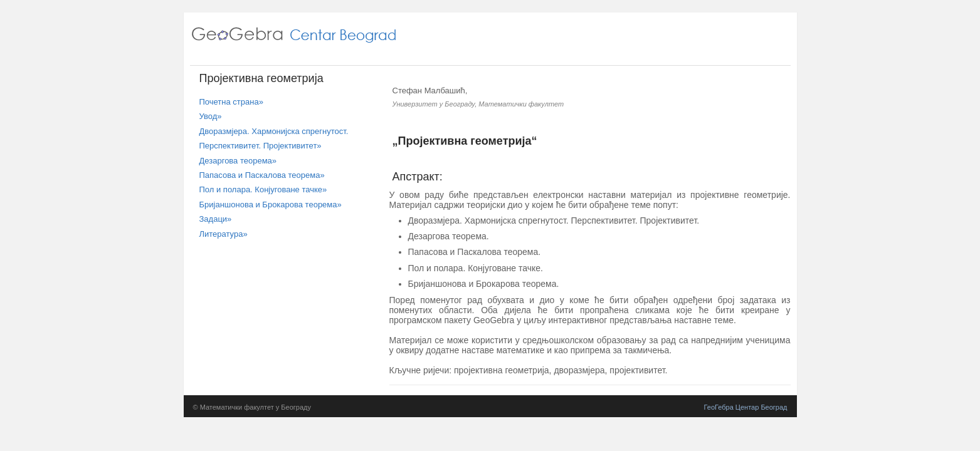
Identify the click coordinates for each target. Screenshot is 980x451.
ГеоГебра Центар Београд (746, 407)
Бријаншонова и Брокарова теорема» (271, 205)
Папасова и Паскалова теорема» (262, 175)
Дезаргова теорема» (238, 161)
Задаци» (216, 219)
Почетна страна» (231, 102)
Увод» (211, 116)
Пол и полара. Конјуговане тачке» (263, 189)
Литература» (224, 234)
